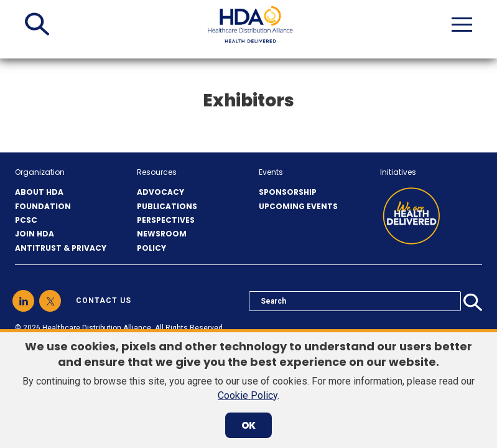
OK (248, 425)
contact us (104, 301)
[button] (37, 24)
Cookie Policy (248, 395)
